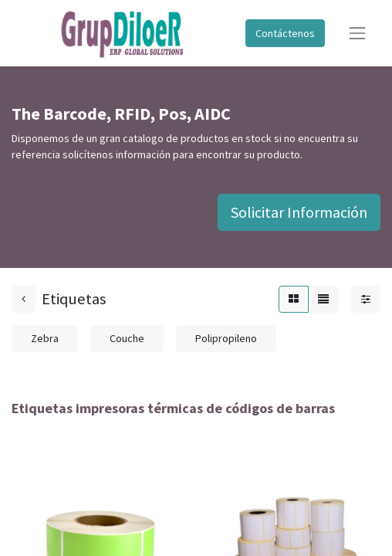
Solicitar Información (299, 212)
